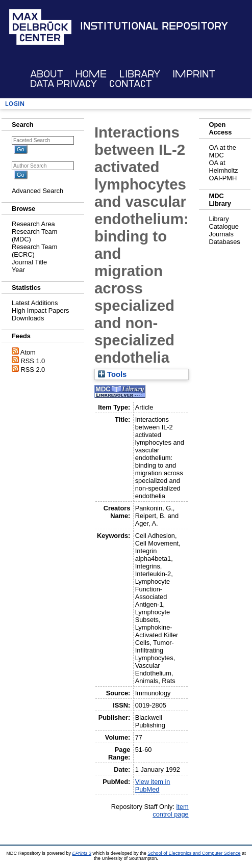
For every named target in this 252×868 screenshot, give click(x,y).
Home (91, 74)
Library (140, 74)
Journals (221, 234)
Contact (131, 84)
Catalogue (224, 226)
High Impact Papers (40, 310)
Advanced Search (37, 191)
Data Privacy (64, 84)
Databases (225, 242)
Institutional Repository (154, 26)
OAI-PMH (223, 178)
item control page (170, 810)
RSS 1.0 (33, 361)
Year (18, 270)
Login (15, 104)
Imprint (194, 74)
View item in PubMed (153, 785)
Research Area (33, 224)
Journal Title (29, 262)
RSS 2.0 (33, 370)
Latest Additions (35, 303)
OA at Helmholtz (224, 167)
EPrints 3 (82, 853)
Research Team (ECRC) (34, 251)
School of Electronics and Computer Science (194, 853)
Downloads (28, 318)
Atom (28, 352)
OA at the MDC (223, 151)
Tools (112, 374)
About (47, 74)
